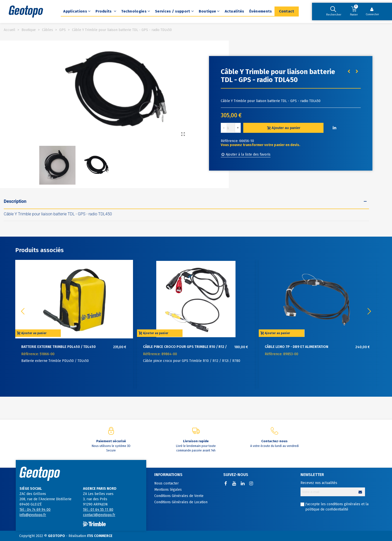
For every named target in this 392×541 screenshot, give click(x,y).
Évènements (261, 11)
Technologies (134, 11)
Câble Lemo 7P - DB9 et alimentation (296, 347)
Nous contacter (166, 483)
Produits (104, 11)
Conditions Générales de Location (181, 502)
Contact (287, 11)
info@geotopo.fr (33, 515)
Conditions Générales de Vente (179, 496)
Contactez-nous (274, 441)
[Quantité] (231, 128)
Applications (75, 11)
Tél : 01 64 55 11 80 (98, 510)
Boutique (207, 11)
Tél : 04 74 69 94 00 (35, 510)
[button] (369, 311)
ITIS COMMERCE (100, 536)
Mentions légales (168, 490)
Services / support (172, 11)
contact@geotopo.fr (99, 515)
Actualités (234, 11)
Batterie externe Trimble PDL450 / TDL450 (58, 347)
